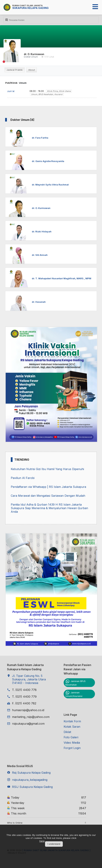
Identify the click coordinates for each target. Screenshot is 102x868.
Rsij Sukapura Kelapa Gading (31, 773)
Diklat (67, 732)
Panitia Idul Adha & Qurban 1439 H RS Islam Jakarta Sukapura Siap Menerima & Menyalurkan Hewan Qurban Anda (49, 508)
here (42, 841)
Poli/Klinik (11, 83)
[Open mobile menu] (95, 7)
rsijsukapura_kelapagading (30, 780)
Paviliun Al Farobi (23, 478)
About (32, 70)
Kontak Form (72, 721)
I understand (54, 844)
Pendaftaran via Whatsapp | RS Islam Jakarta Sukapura (48, 487)
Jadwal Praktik (15, 70)
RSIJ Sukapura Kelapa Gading (32, 787)
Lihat (52, 57)
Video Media (72, 743)
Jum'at (11, 91)
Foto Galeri (71, 737)
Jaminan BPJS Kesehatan (75, 683)
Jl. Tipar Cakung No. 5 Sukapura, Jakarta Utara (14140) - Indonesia (29, 679)
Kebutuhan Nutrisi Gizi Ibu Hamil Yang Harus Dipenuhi (47, 469)
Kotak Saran (72, 727)
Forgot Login (72, 748)
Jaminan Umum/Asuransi (74, 694)
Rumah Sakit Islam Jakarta (27, 6)
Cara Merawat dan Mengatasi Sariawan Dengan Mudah (48, 496)
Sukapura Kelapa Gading (30, 8)
